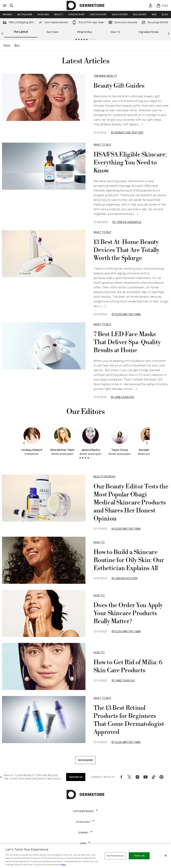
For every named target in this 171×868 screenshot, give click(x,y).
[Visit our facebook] (121, 777)
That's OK (139, 856)
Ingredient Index (149, 32)
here (63, 864)
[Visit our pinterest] (161, 777)
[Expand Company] (86, 833)
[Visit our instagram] (137, 777)
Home (7, 45)
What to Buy (85, 32)
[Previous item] (24, 443)
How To (116, 32)
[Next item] (147, 443)
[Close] (166, 856)
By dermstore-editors (127, 133)
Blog (17, 45)
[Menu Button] (5, 6)
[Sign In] (150, 6)
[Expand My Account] (85, 822)
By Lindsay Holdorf (125, 578)
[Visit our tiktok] (153, 777)
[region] (85, 856)
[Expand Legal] (86, 843)
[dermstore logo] (85, 6)
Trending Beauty (105, 76)
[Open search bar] (11, 6)
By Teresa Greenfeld (127, 222)
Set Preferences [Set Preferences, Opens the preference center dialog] (115, 856)
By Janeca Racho (123, 397)
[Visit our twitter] (129, 777)
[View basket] (162, 6)
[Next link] (169, 33)
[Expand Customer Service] (85, 811)
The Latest (21, 32)
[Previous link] (2, 33)
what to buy (102, 698)
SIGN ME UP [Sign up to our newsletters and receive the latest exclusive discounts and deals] (76, 777)
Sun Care (53, 32)
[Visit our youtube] (145, 777)
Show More (85, 760)
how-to (99, 542)
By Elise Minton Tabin (126, 314)
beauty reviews (104, 477)
